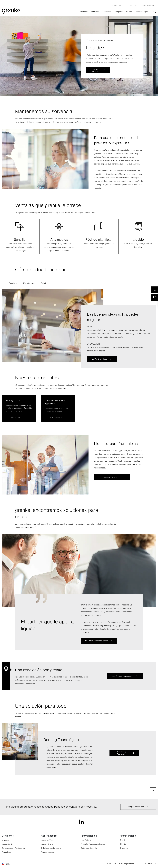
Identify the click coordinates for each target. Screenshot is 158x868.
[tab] (13, 283)
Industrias (95, 12)
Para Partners (86, 840)
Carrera (129, 12)
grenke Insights (142, 12)
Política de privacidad (126, 864)
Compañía (119, 12)
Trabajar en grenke (48, 852)
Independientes (8, 844)
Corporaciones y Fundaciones (13, 848)
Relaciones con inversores (51, 848)
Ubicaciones (132, 5)
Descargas (124, 848)
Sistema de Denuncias (89, 848)
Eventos (123, 840)
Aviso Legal (111, 864)
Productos (107, 12)
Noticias (123, 844)
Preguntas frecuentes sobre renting (94, 844)
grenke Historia (47, 844)
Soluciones (83, 12)
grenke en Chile (47, 840)
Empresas (6, 840)
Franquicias (6, 852)
